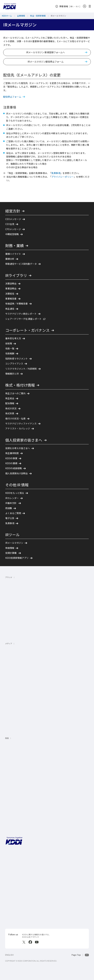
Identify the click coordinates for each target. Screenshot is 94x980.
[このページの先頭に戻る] (80, 955)
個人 (72, 6)
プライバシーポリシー (63, 177)
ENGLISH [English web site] (9, 955)
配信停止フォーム (12, 97)
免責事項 (56, 173)
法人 (78, 6)
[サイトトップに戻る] (10, 6)
